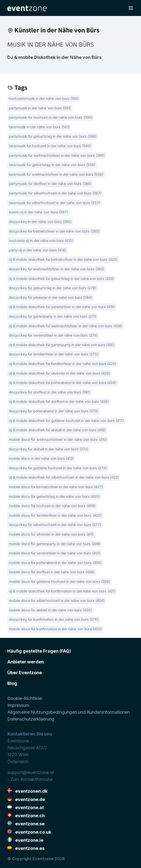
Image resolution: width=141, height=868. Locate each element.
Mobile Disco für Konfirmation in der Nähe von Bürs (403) (55, 629)
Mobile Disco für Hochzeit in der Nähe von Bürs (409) (52, 506)
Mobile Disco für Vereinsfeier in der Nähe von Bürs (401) (55, 553)
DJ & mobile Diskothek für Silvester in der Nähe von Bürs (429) (59, 373)
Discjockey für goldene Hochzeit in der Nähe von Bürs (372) (58, 468)
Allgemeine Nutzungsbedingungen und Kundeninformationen (69, 712)
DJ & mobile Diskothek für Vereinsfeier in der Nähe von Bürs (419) (62, 307)
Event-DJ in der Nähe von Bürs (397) (38, 212)
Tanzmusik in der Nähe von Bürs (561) (39, 127)
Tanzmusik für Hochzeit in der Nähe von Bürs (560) (50, 146)
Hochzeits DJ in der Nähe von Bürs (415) (41, 241)
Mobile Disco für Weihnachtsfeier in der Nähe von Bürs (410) (58, 440)
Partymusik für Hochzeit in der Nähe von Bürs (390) (51, 117)
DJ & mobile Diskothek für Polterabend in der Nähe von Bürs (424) (63, 383)
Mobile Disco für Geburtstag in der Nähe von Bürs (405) (54, 496)
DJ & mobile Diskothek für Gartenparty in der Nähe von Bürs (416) (62, 345)
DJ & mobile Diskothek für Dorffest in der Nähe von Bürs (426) (59, 401)
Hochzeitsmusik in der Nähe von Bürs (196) (44, 99)
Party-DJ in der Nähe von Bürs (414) (37, 250)
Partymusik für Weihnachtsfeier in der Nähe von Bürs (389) (57, 155)
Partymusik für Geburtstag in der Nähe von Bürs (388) (53, 136)
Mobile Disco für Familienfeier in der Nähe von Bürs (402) (55, 515)
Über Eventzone (25, 673)
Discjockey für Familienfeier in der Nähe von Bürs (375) (54, 354)
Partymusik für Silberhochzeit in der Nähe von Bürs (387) (55, 193)
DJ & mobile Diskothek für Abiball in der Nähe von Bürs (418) (57, 430)
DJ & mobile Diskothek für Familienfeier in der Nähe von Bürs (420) (63, 364)
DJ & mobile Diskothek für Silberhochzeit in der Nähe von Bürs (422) (64, 477)
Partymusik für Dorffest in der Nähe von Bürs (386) (50, 184)
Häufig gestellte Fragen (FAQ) (39, 651)
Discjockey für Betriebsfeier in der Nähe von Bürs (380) (54, 231)
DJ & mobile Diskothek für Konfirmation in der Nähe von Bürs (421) (62, 591)
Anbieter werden (26, 662)
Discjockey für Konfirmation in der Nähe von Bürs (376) (54, 619)
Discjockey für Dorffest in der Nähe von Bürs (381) (50, 392)
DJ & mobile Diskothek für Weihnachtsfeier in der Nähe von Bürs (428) (66, 326)
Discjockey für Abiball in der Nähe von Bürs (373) (49, 449)
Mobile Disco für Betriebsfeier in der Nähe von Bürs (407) (56, 487)
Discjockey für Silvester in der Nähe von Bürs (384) (51, 297)
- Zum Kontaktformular (30, 779)
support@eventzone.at (31, 772)
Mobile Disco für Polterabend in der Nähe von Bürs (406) (55, 563)
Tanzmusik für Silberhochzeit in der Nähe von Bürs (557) (55, 203)
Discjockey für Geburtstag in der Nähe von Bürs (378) (53, 288)
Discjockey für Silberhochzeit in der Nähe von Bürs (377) (55, 525)
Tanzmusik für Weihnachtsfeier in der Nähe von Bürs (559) (56, 174)
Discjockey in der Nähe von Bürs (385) (40, 222)
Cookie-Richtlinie (25, 698)
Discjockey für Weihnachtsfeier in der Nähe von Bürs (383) (57, 269)
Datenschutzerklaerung (31, 719)
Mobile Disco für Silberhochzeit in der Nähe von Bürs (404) (57, 600)
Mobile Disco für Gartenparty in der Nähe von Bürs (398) (55, 544)
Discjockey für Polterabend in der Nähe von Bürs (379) (54, 411)
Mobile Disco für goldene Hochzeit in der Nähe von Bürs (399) (59, 582)
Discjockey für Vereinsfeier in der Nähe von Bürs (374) (53, 335)
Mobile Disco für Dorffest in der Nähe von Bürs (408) (52, 572)
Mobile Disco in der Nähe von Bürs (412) (41, 458)
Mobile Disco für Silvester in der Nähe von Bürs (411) (51, 534)
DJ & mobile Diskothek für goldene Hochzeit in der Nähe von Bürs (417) (66, 421)
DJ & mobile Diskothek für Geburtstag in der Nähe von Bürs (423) (61, 279)
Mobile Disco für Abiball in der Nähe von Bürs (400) (50, 610)
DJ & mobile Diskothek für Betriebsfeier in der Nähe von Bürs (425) (63, 259)
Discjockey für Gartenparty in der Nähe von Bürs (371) (53, 316)
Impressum (18, 705)
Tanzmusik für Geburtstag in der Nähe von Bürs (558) (52, 165)
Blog (12, 683)
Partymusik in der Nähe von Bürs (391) (40, 108)
